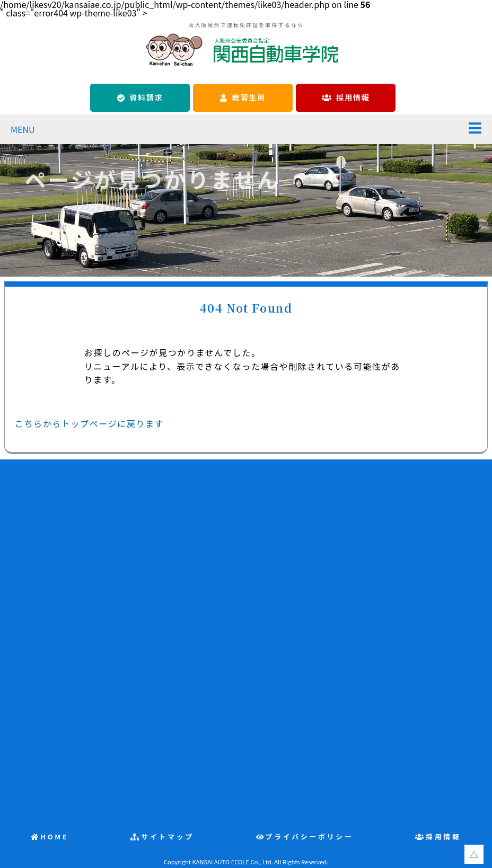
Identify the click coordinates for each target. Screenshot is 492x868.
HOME (55, 836)
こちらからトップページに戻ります (89, 423)
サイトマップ (168, 836)
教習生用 (249, 97)
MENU (23, 129)
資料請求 (146, 97)
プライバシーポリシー (310, 836)
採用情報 (353, 97)
